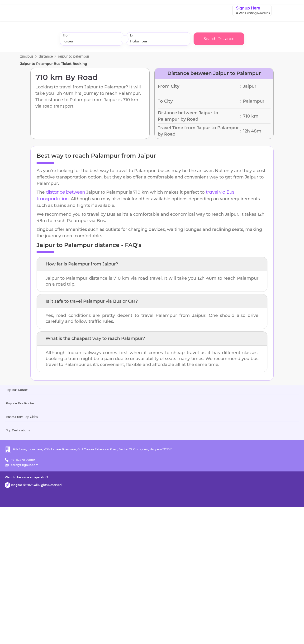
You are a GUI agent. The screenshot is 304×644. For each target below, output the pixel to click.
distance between (65, 192)
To (131, 36)
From (66, 36)
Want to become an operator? (186, 633)
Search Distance (219, 39)
